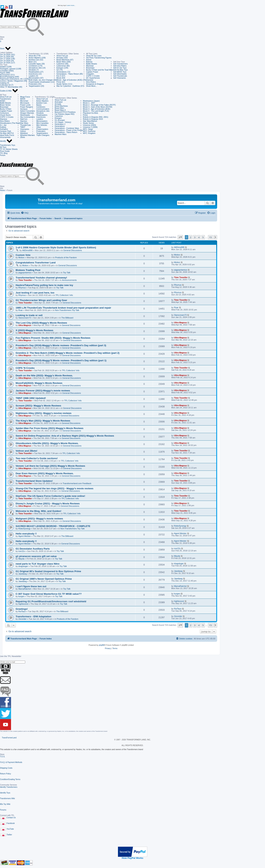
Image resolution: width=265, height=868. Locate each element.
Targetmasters (41, 133)
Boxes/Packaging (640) (9, 77)
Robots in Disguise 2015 (93, 119)
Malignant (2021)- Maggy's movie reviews (39, 519)
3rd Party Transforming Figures (99, 58)
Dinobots (39, 113)
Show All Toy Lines (94, 56)
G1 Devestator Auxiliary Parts (33, 549)
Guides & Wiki (9, 91)
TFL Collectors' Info (64, 295)
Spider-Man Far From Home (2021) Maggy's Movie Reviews (50, 428)
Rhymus (22, 288)
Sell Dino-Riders (120, 66)
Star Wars (24, 123)
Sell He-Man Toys (121, 70)
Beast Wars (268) (64, 62)
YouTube (10, 829)
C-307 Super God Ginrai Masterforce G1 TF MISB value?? (49, 594)
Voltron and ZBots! (26, 451)
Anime (89, 60)
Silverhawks (25, 115)
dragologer (23, 566)
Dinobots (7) (34, 70)
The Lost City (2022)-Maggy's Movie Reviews (41, 323)
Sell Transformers (121, 64)
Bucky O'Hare (6, 109)
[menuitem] (25, 213)
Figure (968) (5, 73)
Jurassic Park (6, 131)
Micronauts (25, 103)
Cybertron (59, 116)
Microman (24, 101)
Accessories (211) (7, 75)
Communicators (42, 109)
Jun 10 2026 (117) (7, 63)
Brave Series (5, 105)
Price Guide (5, 151)
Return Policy (5, 774)
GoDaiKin (4, 129)
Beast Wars (59, 108)
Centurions (4, 113)
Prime (85, 115)
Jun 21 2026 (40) (7, 57)
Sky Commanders (28, 117)
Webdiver (24, 133)
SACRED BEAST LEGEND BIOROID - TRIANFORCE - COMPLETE (53, 526)
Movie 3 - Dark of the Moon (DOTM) (98, 107)
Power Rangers (27, 107)
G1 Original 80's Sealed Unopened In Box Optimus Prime (48, 571)
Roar (21, 310)
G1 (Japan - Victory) (63, 122)
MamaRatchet (25, 589)
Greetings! (22, 609)
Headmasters (41, 115)
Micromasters (41, 121)
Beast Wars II (60, 110)
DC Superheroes (93, 78)
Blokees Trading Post (28, 270)
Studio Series (88, 123)
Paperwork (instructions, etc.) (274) (14, 79)
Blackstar (90, 66)
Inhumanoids (5, 137)
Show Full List (62, 56)
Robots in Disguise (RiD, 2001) (96, 117)
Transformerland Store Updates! (34, 481)
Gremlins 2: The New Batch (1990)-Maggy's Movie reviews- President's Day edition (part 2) (68, 353)
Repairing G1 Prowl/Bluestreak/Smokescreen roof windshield (51, 601)
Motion (21, 257)
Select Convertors (28, 111)
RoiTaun (22, 611)
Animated (59, 102)
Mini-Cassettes (42, 123)
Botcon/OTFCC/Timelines (65, 112)
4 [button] (199, 237)
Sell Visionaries (120, 78)
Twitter (9, 835)
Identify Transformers (9, 787)
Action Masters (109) (37, 58)
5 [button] (203, 237)
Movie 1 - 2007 (89, 103)
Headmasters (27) (36, 72)
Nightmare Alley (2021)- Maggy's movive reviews (44, 413)
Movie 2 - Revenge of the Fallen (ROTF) (99, 105)
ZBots (23, 137)
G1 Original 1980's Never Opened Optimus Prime (44, 579)
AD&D (3, 101)
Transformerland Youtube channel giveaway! (41, 278)
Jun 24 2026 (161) (7, 55)
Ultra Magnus (25, 325)
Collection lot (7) (7, 85)
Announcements (69, 280)
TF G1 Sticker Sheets (9, 149)
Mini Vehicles (41, 125)
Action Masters (42, 101)
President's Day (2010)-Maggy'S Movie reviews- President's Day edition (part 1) (61, 360)
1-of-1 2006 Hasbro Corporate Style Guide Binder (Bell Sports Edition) (56, 247)
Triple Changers (42, 135)
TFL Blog (4, 153)
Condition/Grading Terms (10, 779)
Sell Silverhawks (120, 74)
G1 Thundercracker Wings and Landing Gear (41, 300)
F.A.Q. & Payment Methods (11, 762)
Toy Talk (67, 273)
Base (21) (33, 62)
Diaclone (90, 80)
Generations (60, 126)
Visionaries (25, 129)
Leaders (39, 119)
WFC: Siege (88, 129)
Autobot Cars (41, 103)
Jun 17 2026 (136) (7, 59)
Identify (6, 141)
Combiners (40, 107)
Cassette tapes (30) (37, 64)
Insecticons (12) (35, 74)
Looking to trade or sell (29, 315)
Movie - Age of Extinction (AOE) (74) (71, 80)
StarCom (24, 119)
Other (38, 127)
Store (5, 49)
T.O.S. (3, 757)
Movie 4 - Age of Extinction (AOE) (97, 109)
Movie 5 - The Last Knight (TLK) (96, 111)
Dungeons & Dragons (95, 84)
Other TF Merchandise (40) (11, 87)
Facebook (11, 823)
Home (2, 190)
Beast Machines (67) (65, 60)
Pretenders (40, 131)
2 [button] (191, 237)
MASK (23, 99)
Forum (3, 155)
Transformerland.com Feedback (77, 483)
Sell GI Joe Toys (120, 68)
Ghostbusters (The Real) (10, 123)
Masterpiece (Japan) (91, 101)
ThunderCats (26, 125)
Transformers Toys (8, 145)
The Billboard (67, 318)
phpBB (102, 645)
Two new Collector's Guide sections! (37, 458)
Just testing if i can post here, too (35, 293)
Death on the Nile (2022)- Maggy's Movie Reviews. (44, 376)
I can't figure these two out (31, 586)
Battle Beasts (92, 64)
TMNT (23, 127)
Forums (3, 810)
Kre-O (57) (61, 76)
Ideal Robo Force (7, 135)
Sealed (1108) (6, 67)
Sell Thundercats (120, 76)
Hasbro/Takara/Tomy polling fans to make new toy (44, 285)
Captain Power (92, 72)
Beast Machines (61, 106)
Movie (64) (61, 78)
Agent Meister (25, 536)
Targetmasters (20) (36, 86)
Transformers (5, 99)
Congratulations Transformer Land (36, 263)
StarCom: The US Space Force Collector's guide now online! (50, 496)
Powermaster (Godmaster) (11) (41, 82)
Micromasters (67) (36, 78)
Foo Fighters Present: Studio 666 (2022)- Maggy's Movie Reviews (53, 338)
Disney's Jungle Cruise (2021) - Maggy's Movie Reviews (48, 504)
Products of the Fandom (66, 257)
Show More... (92, 86)
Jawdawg (23, 574)
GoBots (3, 127)
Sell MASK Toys (120, 72)
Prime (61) (61, 82)
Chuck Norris (5, 115)
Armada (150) (62, 58)
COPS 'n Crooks (93, 76)
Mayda (21, 559)
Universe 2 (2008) (90, 127)
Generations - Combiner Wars (67, 128)
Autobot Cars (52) (36, 60)
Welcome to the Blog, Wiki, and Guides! (38, 511)
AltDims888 (27, 250)
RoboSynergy (25, 529)
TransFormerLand (9, 738)
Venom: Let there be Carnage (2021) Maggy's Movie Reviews (50, 466)
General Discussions (73, 250)
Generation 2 (60, 124)
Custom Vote (23, 255)
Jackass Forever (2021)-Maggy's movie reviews (43, 391)
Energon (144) (62, 68)
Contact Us (11, 818)
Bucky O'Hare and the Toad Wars (100, 70)
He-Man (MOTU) (7, 133)
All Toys (3, 147)
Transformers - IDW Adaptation (33, 616)
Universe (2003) (90, 125)
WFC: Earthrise (89, 131)
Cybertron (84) (62, 64)
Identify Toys (5, 793)
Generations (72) (63, 72)
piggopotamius (25, 273)
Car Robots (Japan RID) (65, 114)
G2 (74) (60, 70)
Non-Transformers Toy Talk (67, 310)
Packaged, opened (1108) (11, 69)
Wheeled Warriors (28, 135)
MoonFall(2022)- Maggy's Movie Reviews (39, 383)
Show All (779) (35, 56)
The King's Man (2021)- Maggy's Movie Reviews (43, 421)
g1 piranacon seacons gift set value (36, 556)
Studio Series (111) (64, 84)
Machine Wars (61, 134)
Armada (58, 104)
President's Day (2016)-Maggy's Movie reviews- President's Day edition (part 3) (61, 345)
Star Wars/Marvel (90, 121)
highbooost (23, 604)
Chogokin (90, 74)
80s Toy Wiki (5, 804)
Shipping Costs (6, 768)
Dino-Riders (91, 82)
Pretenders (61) (35, 84)
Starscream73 (25, 318)
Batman (89, 62)
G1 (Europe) (60, 120)
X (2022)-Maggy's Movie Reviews (35, 330)
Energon (58, 118)
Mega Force (25, 97)
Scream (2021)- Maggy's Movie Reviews (38, 406)
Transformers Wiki (7, 798)
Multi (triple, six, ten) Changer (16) (43, 80)
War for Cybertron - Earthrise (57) (70, 86)
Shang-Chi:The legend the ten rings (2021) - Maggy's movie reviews (54, 488)
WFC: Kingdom (89, 133)
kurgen (22, 596)
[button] (180, 237)
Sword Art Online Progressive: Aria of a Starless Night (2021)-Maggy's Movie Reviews (65, 436)
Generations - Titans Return (66, 132)
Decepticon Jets (42, 111)
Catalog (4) (5, 83)
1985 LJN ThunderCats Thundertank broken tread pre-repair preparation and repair (63, 308)
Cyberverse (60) (63, 66)
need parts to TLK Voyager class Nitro (38, 564)
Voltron (23, 131)
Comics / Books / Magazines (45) (14, 81)
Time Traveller (25, 280)
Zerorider (23, 619)
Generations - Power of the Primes (69, 130)
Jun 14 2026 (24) (7, 61)
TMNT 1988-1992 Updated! (31, 398)
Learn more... (71, 5)
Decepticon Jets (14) (37, 68)
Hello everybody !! (26, 534)
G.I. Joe (3, 125)
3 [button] (195, 237)
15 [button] (210, 237)
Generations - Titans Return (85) (70, 74)
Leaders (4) (33, 76)
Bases (38, 105)
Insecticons (40, 117)
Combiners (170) (36, 66)
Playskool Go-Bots (91, 113)
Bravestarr (90, 68)
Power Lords (25, 105)
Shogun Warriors (27, 113)
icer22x (22, 551)
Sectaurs (24, 109)
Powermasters (41, 129)
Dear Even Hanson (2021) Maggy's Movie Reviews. (45, 473)
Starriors (24, 121)
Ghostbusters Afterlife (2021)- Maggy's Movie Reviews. (47, 443)
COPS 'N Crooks (25, 368)
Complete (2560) (7, 71)
